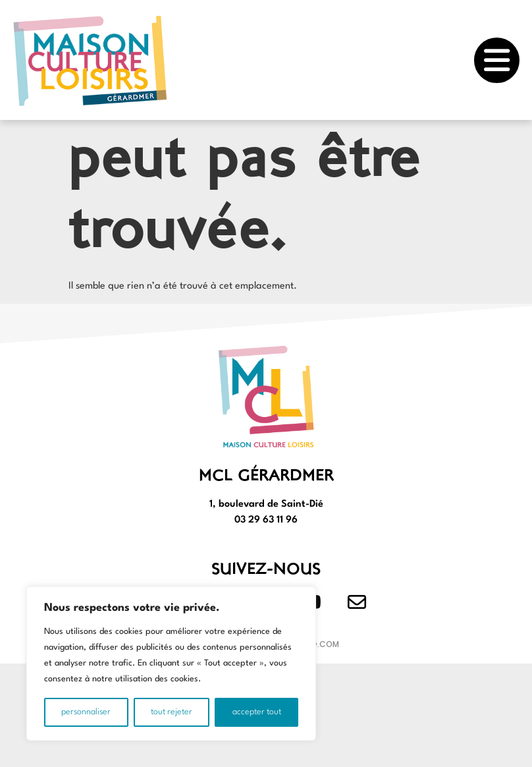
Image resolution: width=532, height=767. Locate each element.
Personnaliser (86, 712)
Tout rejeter (172, 712)
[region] (171, 664)
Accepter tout (257, 712)
